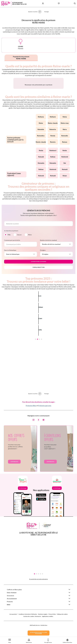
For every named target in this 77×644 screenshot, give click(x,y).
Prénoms (10, 624)
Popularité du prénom (21, 58)
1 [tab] (35, 361)
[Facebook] (38, 442)
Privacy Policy (52, 636)
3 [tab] (40, 361)
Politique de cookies (62, 636)
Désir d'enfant (12, 615)
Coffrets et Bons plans (14, 612)
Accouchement (12, 621)
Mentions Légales (43, 636)
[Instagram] (33, 442)
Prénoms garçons (45, 428)
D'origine (43, 272)
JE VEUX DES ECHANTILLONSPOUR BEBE (38, 633)
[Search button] (75, 3)
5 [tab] (43, 596)
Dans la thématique (10, 272)
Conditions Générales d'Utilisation (28, 636)
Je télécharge (23, 510)
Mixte (30, 257)
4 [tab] (42, 361)
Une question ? (13, 636)
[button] (10, 640)
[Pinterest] (44, 442)
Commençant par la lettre (12, 262)
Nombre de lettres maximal (48, 262)
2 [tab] (37, 361)
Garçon (19, 257)
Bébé (9, 627)
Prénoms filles (31, 428)
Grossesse (10, 618)
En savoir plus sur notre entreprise (38, 601)
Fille (9, 257)
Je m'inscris (14, 484)
